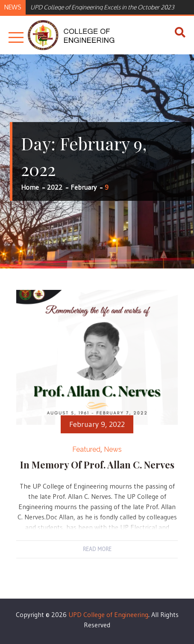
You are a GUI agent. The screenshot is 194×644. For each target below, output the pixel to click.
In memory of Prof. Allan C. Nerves (97, 465)
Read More (97, 549)
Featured (86, 449)
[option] (108, 6)
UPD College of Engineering (108, 614)
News (113, 449)
